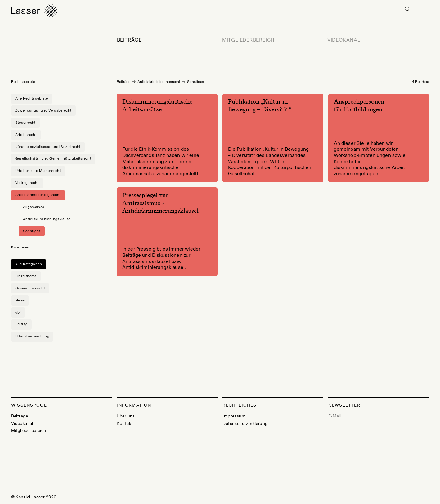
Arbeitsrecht (26, 135)
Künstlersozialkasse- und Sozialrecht (48, 147)
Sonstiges (32, 231)
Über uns (126, 416)
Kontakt (125, 424)
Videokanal (344, 40)
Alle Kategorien (29, 264)
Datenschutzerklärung (245, 424)
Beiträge (129, 40)
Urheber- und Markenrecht (38, 171)
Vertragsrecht (27, 183)
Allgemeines (34, 207)
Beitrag (21, 324)
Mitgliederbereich (248, 40)
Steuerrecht (25, 123)
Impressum (234, 416)
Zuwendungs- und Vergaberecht (43, 110)
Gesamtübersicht (30, 288)
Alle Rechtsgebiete (31, 98)
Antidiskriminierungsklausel (47, 219)
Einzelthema (26, 276)
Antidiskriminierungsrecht (159, 81)
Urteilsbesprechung (32, 336)
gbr (18, 312)
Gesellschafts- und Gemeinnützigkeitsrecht (53, 158)
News (20, 300)
